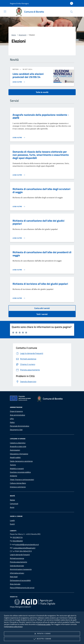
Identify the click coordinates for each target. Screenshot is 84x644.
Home (14, 35)
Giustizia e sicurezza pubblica (20, 472)
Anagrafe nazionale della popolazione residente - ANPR (41, 116)
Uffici (12, 419)
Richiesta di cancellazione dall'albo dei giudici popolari (38, 222)
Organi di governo (16, 411)
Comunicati (14, 504)
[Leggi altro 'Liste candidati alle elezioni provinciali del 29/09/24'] (19, 82)
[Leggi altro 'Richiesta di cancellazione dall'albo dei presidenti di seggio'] (19, 270)
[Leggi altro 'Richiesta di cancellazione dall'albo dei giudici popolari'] (19, 238)
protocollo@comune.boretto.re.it (27, 544)
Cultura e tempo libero (18, 483)
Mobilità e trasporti (17, 469)
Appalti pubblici (15, 457)
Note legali (14, 577)
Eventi (12, 524)
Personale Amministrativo (20, 426)
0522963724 (18, 537)
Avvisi (12, 507)
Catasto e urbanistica (18, 443)
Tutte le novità (42, 92)
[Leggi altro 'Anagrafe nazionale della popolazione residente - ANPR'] (19, 138)
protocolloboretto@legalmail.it (24, 548)
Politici (12, 422)
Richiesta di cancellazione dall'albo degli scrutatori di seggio (41, 190)
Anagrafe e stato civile (18, 446)
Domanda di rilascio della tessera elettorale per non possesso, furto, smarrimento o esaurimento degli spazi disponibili (41, 155)
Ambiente (14, 476)
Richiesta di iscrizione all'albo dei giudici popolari (40, 284)
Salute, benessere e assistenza (21, 461)
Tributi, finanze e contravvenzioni (22, 480)
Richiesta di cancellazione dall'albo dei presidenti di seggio (42, 254)
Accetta (42, 639)
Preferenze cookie (44, 624)
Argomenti (23, 35)
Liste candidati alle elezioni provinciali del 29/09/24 (28, 75)
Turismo (13, 465)
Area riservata (15, 584)
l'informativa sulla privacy (13, 626)
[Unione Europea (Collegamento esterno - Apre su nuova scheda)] (21, 399)
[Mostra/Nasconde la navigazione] (5, 11)
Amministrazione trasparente (21, 569)
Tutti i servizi (42, 314)
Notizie (12, 500)
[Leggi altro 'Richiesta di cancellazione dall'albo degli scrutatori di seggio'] (19, 207)
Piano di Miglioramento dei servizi (22, 588)
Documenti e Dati (16, 430)
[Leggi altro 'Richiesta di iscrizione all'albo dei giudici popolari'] (19, 298)
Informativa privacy (17, 573)
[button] (19, 3)
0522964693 (18, 541)
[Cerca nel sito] (71, 12)
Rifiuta (42, 634)
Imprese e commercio (18, 487)
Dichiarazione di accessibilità (20, 580)
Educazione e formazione (19, 454)
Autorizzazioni (15, 450)
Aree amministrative (17, 415)
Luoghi (12, 520)
